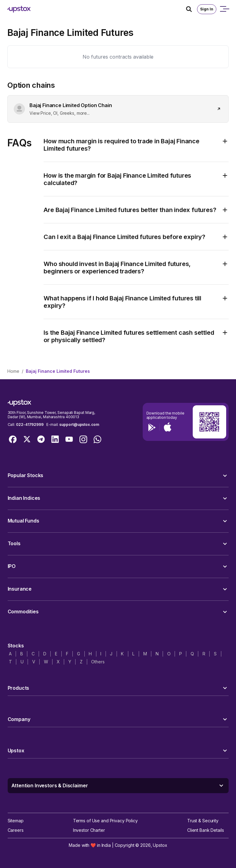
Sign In (207, 9)
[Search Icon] (192, 9)
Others (98, 662)
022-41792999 (30, 424)
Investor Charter (89, 830)
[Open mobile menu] (224, 9)
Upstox (160, 845)
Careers (16, 830)
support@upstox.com (79, 424)
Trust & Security (203, 821)
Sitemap (16, 821)
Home (13, 371)
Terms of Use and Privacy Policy (105, 821)
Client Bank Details (206, 830)
